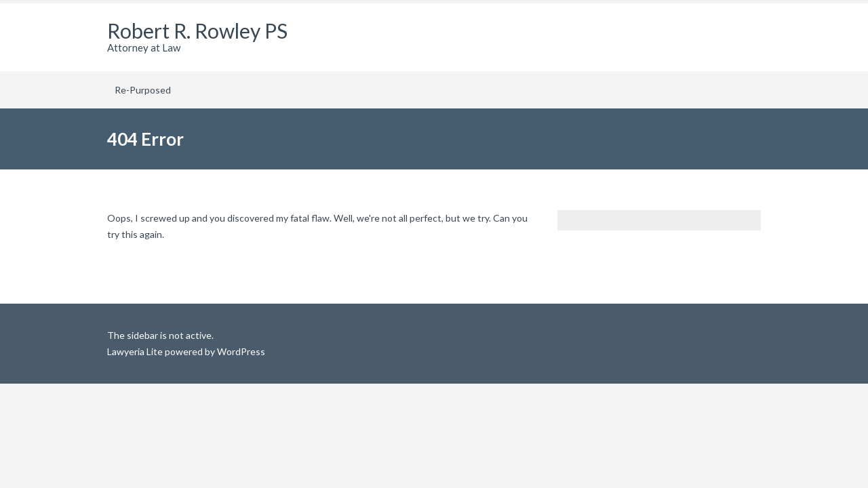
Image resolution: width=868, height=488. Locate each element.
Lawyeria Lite (136, 351)
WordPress (240, 351)
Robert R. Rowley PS (197, 30)
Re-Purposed (143, 90)
